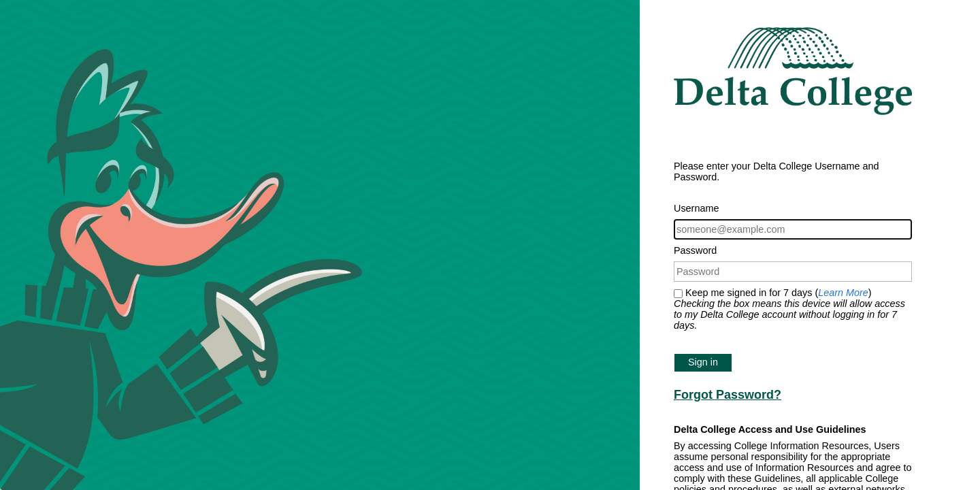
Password (695, 250)
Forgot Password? (728, 395)
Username (696, 208)
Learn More (843, 293)
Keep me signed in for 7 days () (789, 309)
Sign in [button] (703, 362)
